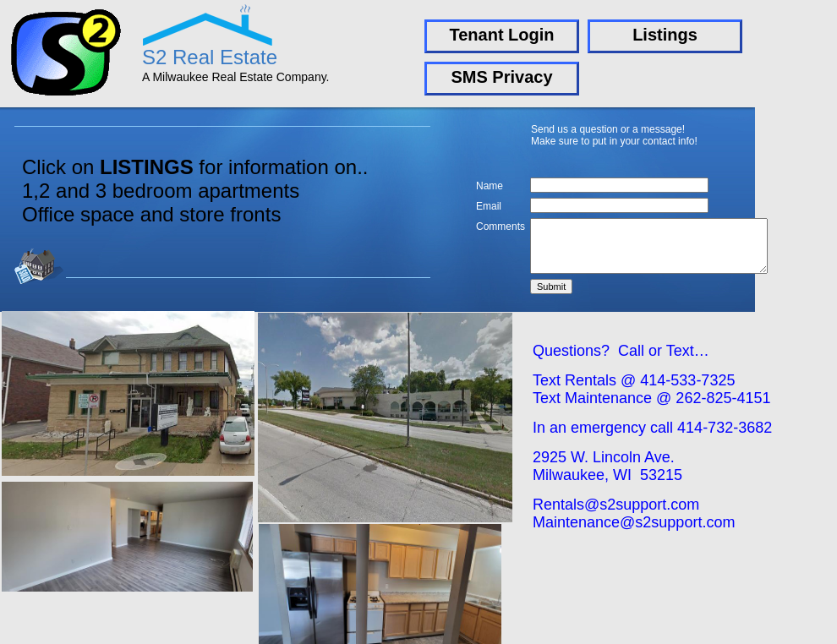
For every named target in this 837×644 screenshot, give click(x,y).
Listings (665, 35)
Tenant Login (501, 35)
